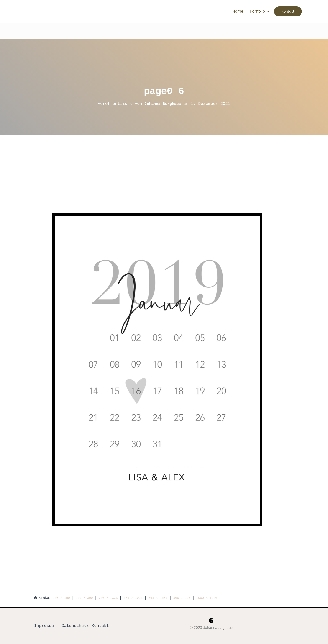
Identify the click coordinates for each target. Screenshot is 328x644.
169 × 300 (84, 598)
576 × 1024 (133, 598)
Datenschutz (75, 626)
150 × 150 (61, 598)
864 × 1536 (158, 598)
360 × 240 (182, 598)
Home (231, 11)
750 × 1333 (108, 598)
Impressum (45, 626)
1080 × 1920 (207, 598)
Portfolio (253, 11)
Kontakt (100, 626)
